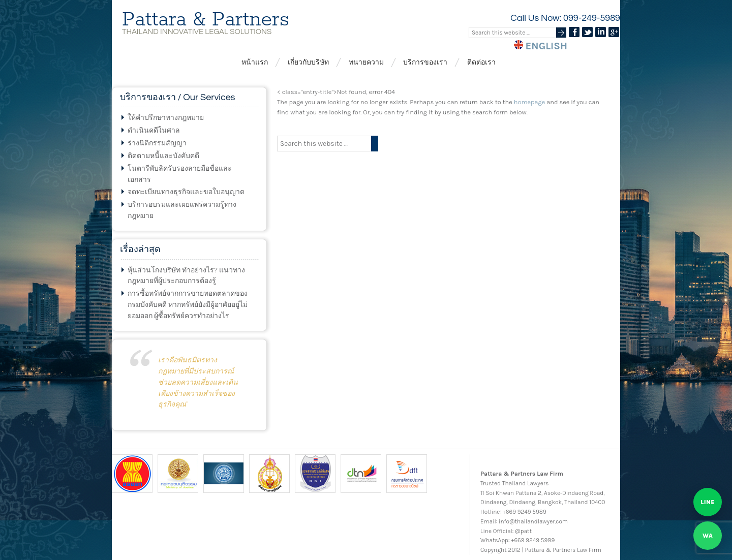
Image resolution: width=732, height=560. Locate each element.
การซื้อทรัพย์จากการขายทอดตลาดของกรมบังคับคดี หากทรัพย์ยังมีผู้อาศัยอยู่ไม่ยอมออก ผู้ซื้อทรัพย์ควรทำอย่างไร (188, 305)
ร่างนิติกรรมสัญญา (157, 143)
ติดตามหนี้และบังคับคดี (163, 156)
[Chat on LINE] (708, 502)
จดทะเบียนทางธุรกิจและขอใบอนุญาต (186, 192)
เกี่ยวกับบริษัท (308, 63)
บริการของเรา (425, 63)
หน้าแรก (255, 63)
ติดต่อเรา (481, 63)
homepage (529, 102)
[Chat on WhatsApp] (708, 536)
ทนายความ (366, 63)
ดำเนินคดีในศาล (154, 130)
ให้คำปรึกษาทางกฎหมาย (166, 118)
